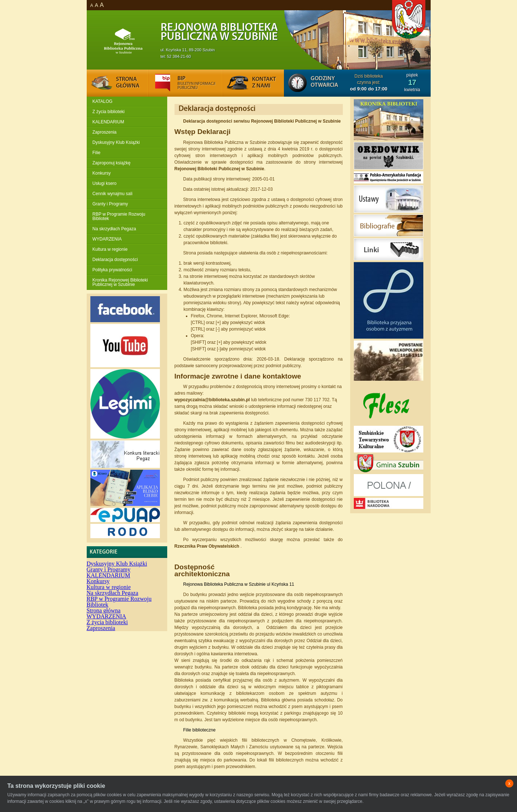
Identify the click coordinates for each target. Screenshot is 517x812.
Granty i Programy (110, 204)
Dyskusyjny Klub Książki (116, 142)
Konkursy (102, 173)
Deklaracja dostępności (115, 260)
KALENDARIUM (108, 122)
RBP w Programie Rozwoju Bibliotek (119, 216)
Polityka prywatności (113, 270)
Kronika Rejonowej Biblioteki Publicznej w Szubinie (120, 282)
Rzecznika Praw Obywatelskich (208, 546)
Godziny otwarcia (324, 82)
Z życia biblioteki (109, 112)
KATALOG (103, 101)
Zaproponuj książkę (112, 163)
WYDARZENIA (107, 239)
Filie (97, 153)
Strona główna (104, 610)
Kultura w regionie (110, 249)
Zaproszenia (105, 132)
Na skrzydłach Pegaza (114, 229)
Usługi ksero (105, 183)
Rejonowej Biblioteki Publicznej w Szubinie (219, 169)
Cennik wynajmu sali (113, 194)
